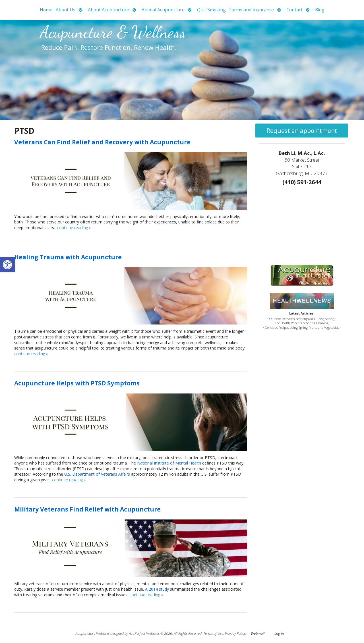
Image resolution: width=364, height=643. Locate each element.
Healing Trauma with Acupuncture (68, 257)
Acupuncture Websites (93, 633)
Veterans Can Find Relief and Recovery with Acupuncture (102, 142)
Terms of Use (213, 633)
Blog (320, 10)
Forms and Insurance (252, 10)
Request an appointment (302, 131)
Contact (294, 10)
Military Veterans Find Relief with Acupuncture (87, 509)
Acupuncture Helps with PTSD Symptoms (77, 383)
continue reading (74, 228)
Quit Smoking (211, 10)
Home (46, 10)
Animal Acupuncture (163, 10)
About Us (66, 10)
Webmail (258, 633)
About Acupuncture (108, 10)
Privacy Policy (235, 633)
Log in (279, 633)
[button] (7, 265)
